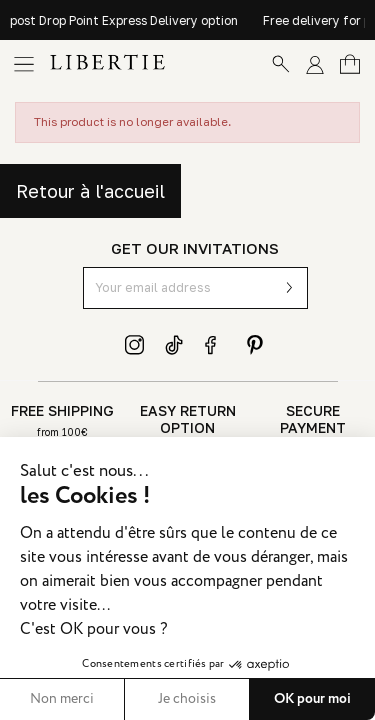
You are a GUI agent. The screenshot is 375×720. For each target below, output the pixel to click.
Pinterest (255, 345)
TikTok (175, 345)
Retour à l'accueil (90, 191)
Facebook (215, 345)
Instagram (135, 345)
